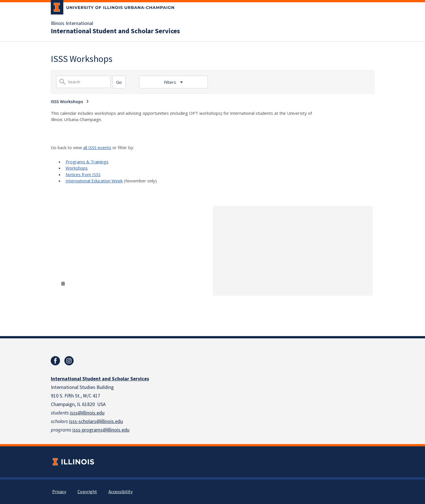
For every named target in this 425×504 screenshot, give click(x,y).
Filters (170, 82)
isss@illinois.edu (87, 413)
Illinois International (72, 24)
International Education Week (94, 181)
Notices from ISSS (83, 174)
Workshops (77, 168)
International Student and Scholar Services (115, 31)
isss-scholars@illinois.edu (96, 421)
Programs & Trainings (87, 162)
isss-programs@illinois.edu (101, 430)
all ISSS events (97, 147)
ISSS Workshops (67, 101)
